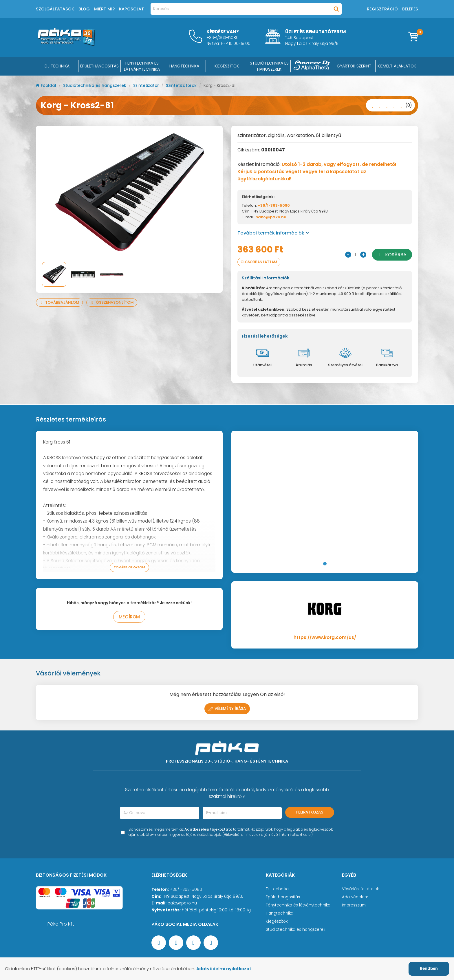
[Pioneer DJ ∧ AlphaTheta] (312, 66)
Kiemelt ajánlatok (397, 66)
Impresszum (354, 905)
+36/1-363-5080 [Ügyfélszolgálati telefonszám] (186, 890)
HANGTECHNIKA (184, 66)
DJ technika (277, 889)
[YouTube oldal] (176, 943)
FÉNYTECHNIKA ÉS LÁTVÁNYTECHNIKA (142, 66)
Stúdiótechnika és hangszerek (95, 86)
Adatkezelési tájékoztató (208, 829)
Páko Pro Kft (61, 924)
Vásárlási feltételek (360, 889)
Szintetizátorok (182, 86)
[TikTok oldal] (211, 943)
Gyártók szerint (354, 66)
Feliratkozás (310, 812)
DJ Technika (57, 66)
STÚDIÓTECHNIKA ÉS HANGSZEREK (269, 66)
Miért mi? (104, 9)
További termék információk (273, 233)
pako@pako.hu (271, 217)
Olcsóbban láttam (259, 262)
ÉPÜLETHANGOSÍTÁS (99, 66)
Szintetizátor (147, 86)
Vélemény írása (227, 709)
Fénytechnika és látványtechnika (298, 905)
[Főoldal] (66, 44)
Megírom (129, 617)
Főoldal (47, 86)
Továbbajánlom (59, 302)
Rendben (429, 969)
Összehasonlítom (112, 302)
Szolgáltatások (55, 9)
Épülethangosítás (283, 897)
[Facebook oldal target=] (159, 943)
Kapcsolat (131, 9)
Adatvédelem (355, 897)
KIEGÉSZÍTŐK (227, 66)
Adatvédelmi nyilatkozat (224, 969)
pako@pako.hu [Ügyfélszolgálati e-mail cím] (182, 903)
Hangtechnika (280, 913)
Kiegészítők (277, 921)
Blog (84, 9)
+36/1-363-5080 (274, 205)
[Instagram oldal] (193, 943)
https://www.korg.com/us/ (325, 637)
